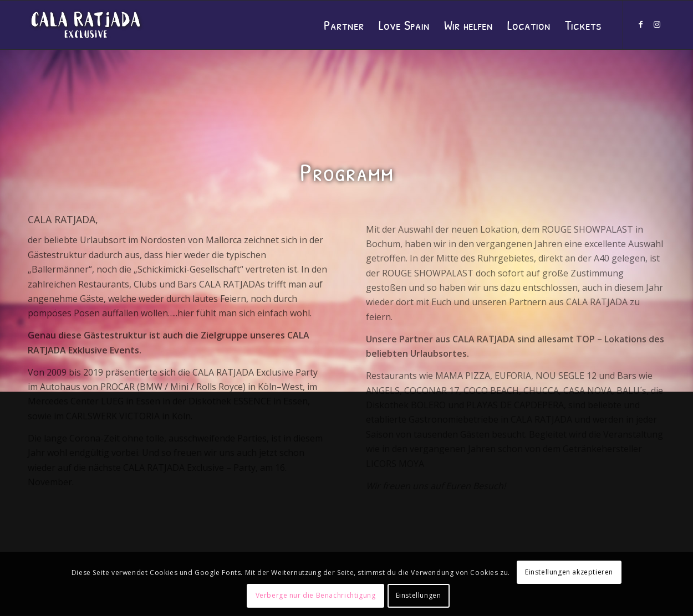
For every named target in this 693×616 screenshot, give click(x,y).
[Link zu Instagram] (657, 24)
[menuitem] (344, 25)
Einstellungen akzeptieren (569, 572)
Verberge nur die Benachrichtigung (316, 595)
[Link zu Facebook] (640, 24)
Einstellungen (419, 595)
